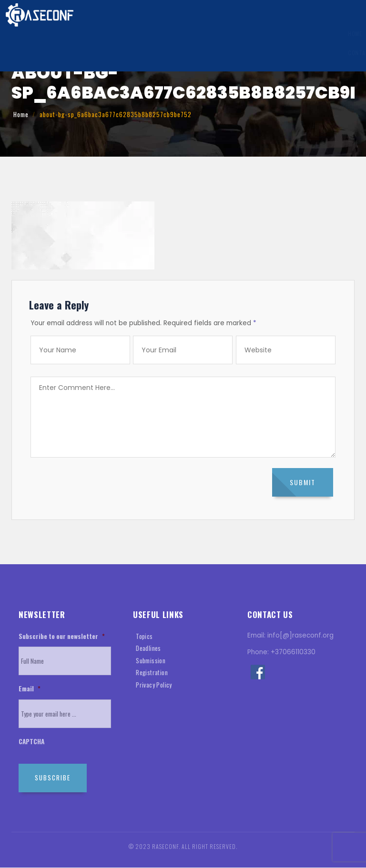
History (335, 34)
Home (18, 34)
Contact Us (28, 54)
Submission (151, 660)
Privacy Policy (154, 685)
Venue (303, 34)
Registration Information (225, 34)
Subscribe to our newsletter (62, 637)
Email (30, 689)
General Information (64, 34)
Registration (152, 673)
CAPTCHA (31, 742)
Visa (278, 34)
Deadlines (148, 649)
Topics (144, 636)
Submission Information (141, 34)
